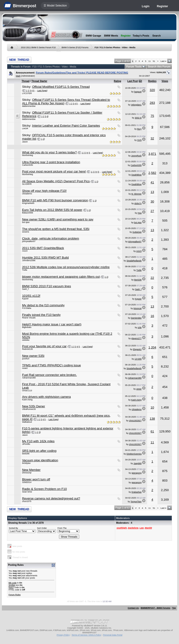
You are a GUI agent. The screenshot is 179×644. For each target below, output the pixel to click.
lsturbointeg (28, 155)
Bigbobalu (27, 327)
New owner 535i (33, 356)
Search (157, 36)
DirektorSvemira (134, 454)
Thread (26, 81)
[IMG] (11, 587)
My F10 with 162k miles (38, 441)
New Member (31, 470)
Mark (18, 76)
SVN (139, 140)
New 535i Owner (34, 406)
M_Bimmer (137, 194)
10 (152, 407)
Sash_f (25, 289)
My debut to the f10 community (43, 305)
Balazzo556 (28, 213)
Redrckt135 (28, 349)
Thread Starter (39, 81)
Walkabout (27, 422)
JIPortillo (26, 444)
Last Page (42, 91)
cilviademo (27, 194)
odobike (26, 340)
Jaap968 (138, 463)
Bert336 (138, 280)
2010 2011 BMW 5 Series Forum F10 (38, 47)
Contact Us (133, 608)
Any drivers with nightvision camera (46, 397)
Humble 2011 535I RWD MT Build (45, 258)
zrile (140, 327)
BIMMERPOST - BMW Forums (155, 608)
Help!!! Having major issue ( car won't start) (52, 324)
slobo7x (138, 203)
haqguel (138, 92)
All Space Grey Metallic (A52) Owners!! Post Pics (56, 181)
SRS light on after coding (39, 451)
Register (162, 6)
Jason (25, 142)
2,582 (152, 173)
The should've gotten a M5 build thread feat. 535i (56, 229)
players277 (136, 338)
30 (152, 201)
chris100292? (135, 421)
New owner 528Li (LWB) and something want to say (58, 219)
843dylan (26, 463)
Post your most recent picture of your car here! (54, 171)
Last (164, 61)
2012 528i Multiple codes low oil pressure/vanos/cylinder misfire (66, 267)
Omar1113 (27, 391)
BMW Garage (93, 36)
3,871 (152, 154)
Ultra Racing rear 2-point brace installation (51, 162)
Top (174, 608)
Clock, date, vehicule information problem (51, 238)
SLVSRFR (27, 184)
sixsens (26, 232)
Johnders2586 (29, 260)
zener (139, 389)
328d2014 (27, 482)
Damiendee (136, 318)
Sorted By (14, 528)
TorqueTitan (136, 502)
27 (152, 211)
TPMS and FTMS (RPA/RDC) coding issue (52, 365)
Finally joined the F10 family (41, 315)
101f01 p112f (31, 296)
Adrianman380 (29, 378)
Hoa (140, 213)
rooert (25, 368)
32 (152, 138)
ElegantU (137, 349)
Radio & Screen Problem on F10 (45, 489)
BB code (13, 583)
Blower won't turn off (36, 479)
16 (152, 316)
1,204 (152, 347)
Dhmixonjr (27, 473)
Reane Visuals (29, 318)
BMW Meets (111, 36)
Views (165, 81)
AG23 (25, 251)
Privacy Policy (63, 635)
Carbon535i (28, 165)
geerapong (136, 473)
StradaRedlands (134, 261)
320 (152, 90)
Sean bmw (27, 492)
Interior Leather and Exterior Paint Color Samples (66, 126)
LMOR (25, 128)
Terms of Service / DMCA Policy (86, 635)
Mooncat (138, 308)
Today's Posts (141, 36)
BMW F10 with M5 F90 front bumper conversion (55, 200)
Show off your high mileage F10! (44, 191)
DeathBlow (137, 175)
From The (62, 528)
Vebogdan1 (136, 105)
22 (152, 278)
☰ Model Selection (55, 6)
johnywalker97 (29, 241)
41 (152, 182)
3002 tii (138, 118)
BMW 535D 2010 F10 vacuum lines (47, 286)
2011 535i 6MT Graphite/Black (43, 248)
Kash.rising (27, 400)
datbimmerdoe (29, 106)
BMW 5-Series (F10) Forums (75, 47)
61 (152, 431)
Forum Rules (15, 595)
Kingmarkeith (28, 203)
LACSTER (27, 93)
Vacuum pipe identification (40, 460)
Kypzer (25, 299)
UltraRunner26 (29, 409)
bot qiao (26, 222)
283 (152, 103)
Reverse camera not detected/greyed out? (51, 498)
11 (149, 61)
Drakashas (136, 492)
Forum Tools (134, 67)
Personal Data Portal (113, 635)
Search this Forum (159, 67)
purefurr (26, 359)
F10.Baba (27, 308)
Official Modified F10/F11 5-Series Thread (61, 87)
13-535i (138, 359)
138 (152, 419)
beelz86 (26, 454)
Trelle (25, 270)
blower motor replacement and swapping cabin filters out (61, 277)
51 (154, 61)
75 (152, 116)
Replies (152, 81)
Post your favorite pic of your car (44, 346)
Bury (139, 129)
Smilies (12, 585)
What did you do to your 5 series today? (50, 152)
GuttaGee (137, 232)
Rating (118, 81)
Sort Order (42, 528)
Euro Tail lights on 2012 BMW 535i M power (52, 210)
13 (152, 192)
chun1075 (27, 501)
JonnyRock (136, 156)
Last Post (133, 81)
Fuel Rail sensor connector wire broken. (50, 375)
